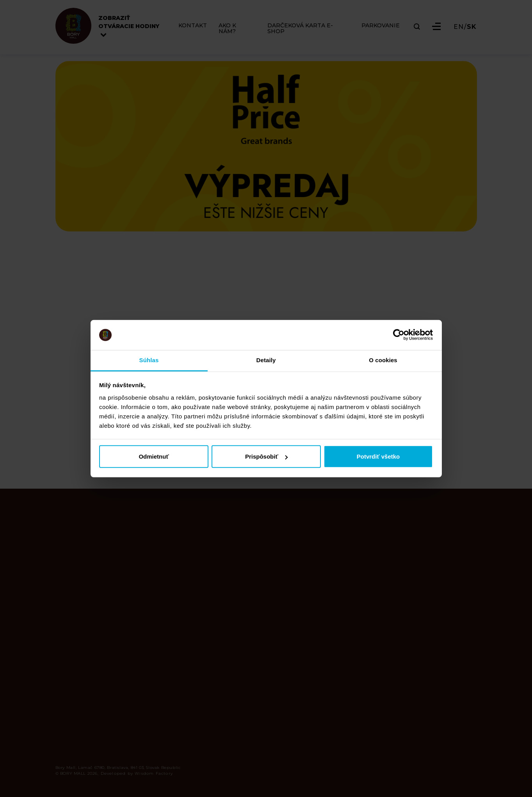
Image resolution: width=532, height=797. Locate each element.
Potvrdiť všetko (378, 456)
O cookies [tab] (383, 360)
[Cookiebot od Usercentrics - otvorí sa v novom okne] (399, 335)
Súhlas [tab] (149, 360)
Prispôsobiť (266, 456)
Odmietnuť (154, 456)
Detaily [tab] (266, 360)
